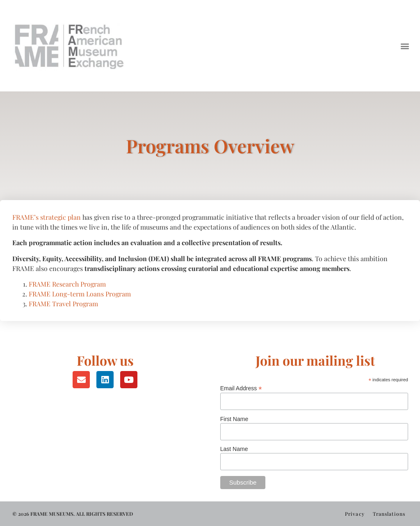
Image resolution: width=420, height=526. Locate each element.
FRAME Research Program (67, 284)
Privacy (355, 514)
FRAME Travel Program (63, 304)
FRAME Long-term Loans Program (80, 294)
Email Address (241, 388)
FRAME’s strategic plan (47, 217)
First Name (234, 419)
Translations (389, 514)
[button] (405, 46)
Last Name (234, 449)
